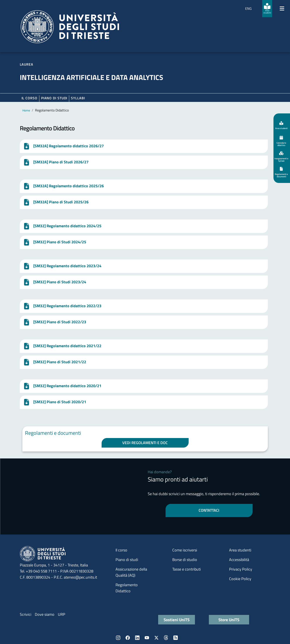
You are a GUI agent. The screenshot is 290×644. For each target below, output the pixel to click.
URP (62, 614)
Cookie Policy (240, 579)
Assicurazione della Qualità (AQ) (131, 572)
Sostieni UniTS (177, 620)
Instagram (118, 638)
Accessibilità (239, 560)
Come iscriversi (185, 550)
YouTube (147, 638)
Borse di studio (185, 560)
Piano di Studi (54, 98)
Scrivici (26, 614)
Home (26, 110)
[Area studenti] (267, 9)
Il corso (29, 98)
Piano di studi (127, 560)
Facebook (128, 638)
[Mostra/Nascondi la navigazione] (282, 8)
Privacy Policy (241, 569)
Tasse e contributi (187, 569)
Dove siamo (45, 614)
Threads (166, 638)
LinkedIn (137, 638)
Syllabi (78, 98)
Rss (176, 638)
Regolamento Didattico (127, 588)
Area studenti (240, 550)
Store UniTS (229, 620)
